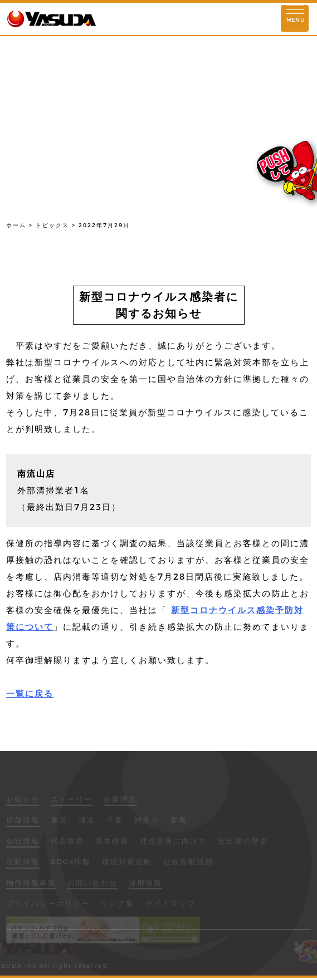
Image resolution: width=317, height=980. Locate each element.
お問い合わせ (92, 886)
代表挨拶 (67, 845)
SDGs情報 (71, 865)
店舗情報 (23, 824)
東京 (59, 824)
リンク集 (118, 907)
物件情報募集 (31, 886)
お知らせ (23, 803)
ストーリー (72, 803)
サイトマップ (170, 907)
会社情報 (23, 845)
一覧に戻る (30, 694)
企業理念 (120, 803)
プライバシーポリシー (48, 907)
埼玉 (87, 824)
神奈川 (147, 824)
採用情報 (145, 886)
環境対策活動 (127, 865)
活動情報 (23, 865)
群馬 (179, 824)
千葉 (115, 824)
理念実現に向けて (173, 845)
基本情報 (112, 845)
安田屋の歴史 (243, 845)
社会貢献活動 (188, 865)
